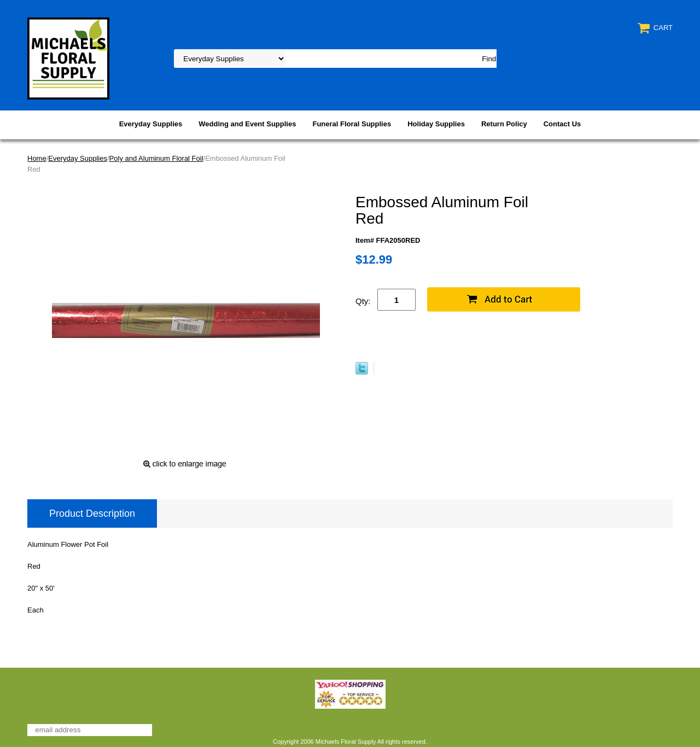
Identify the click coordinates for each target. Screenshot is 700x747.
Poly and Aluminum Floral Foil (156, 158)
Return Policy (504, 124)
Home (37, 158)
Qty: (363, 301)
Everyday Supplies (151, 124)
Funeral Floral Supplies (352, 124)
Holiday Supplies (436, 124)
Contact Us (562, 124)
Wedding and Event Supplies (247, 124)
